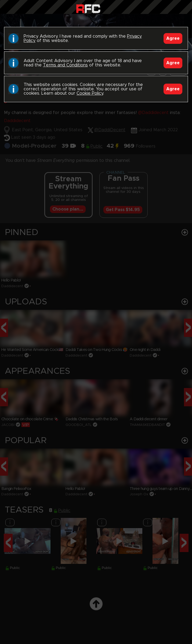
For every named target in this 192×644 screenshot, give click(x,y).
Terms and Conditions (65, 65)
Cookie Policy (90, 93)
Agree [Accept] (173, 38)
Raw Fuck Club (88, 8)
